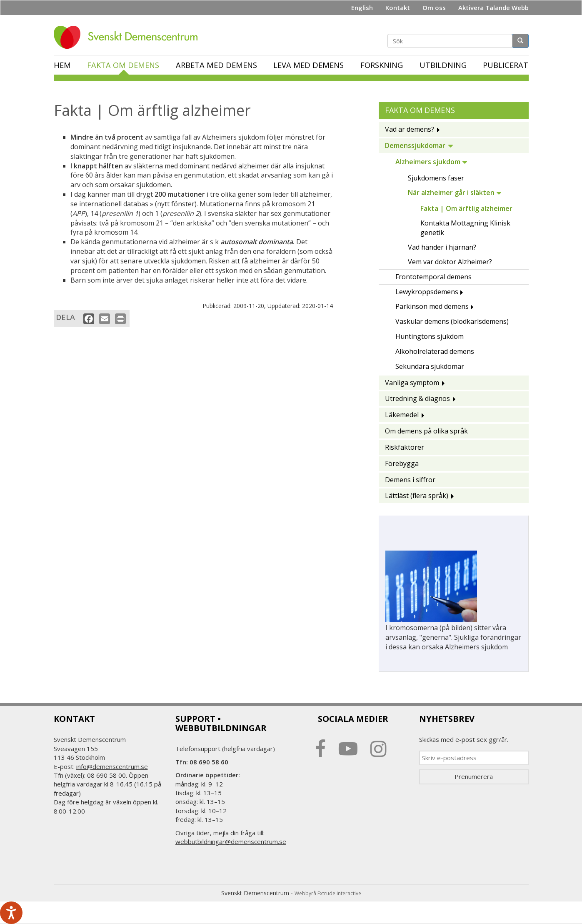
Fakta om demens (123, 65)
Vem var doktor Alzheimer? (450, 262)
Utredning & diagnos (417, 398)
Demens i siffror (410, 480)
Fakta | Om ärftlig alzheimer (466, 208)
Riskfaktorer (405, 447)
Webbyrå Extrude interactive (328, 893)
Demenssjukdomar (415, 145)
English (362, 8)
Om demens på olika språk (426, 431)
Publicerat (506, 65)
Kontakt (398, 8)
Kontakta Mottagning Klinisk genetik (465, 228)
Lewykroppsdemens (427, 292)
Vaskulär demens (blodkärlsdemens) (452, 321)
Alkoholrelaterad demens (435, 351)
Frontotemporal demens (433, 277)
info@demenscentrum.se (112, 766)
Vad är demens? (410, 129)
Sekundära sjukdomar (430, 366)
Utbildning (443, 65)
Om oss (434, 8)
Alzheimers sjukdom (428, 162)
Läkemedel (402, 415)
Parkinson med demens (432, 306)
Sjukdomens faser (436, 178)
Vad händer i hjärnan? (442, 247)
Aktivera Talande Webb (493, 8)
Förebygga (402, 463)
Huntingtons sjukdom (430, 336)
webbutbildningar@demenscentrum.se (231, 841)
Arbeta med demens (216, 65)
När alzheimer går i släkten (451, 193)
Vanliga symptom (412, 383)
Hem (62, 65)
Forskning (382, 65)
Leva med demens (308, 65)
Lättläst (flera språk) (417, 496)
